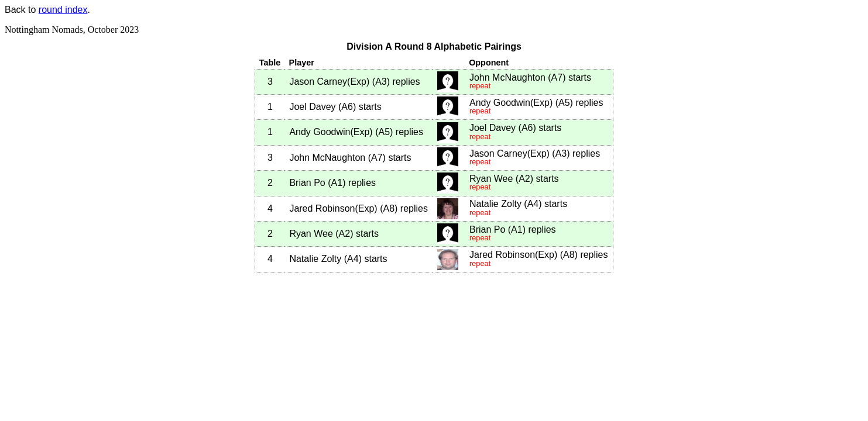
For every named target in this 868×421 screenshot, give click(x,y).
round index (63, 10)
